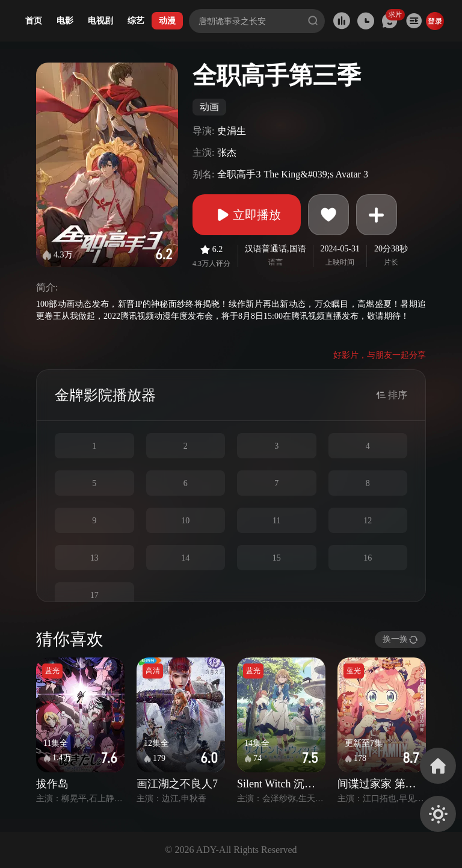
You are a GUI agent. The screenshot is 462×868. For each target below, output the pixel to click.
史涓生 (232, 131)
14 (185, 558)
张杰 (227, 152)
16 (368, 558)
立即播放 (247, 215)
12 (368, 521)
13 (94, 558)
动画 (209, 107)
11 (276, 521)
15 (277, 558)
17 (94, 595)
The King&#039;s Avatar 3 (316, 174)
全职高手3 (239, 174)
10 (185, 521)
